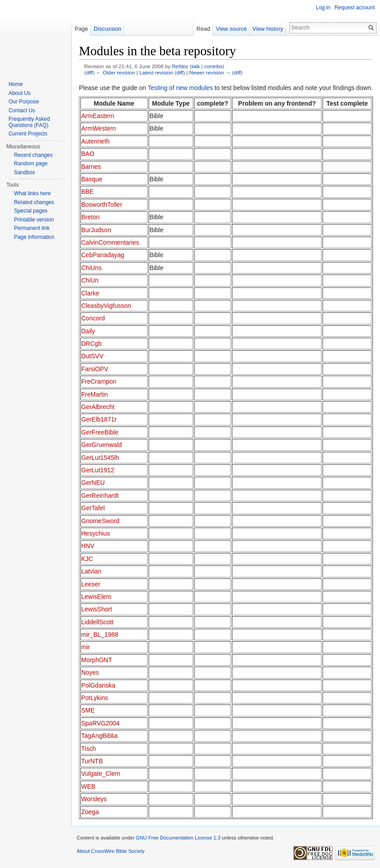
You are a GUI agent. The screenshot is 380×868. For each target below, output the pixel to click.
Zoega (90, 812)
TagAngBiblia (99, 736)
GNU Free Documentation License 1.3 (178, 838)
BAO (88, 154)
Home (16, 84)
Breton (90, 217)
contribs (213, 66)
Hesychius (96, 533)
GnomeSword (100, 521)
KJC (87, 559)
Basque (92, 179)
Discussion (107, 29)
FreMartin (95, 394)
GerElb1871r (99, 419)
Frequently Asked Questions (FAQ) (29, 122)
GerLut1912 (98, 470)
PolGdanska (98, 685)
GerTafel (93, 508)
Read (203, 29)
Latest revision (156, 72)
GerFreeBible (100, 432)
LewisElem (96, 597)
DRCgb (91, 344)
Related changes (34, 202)
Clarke (90, 293)
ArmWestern (99, 128)
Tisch (89, 749)
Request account (355, 8)
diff (89, 72)
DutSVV (92, 356)
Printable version (34, 220)
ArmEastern (98, 116)
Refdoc (180, 66)
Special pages (31, 211)
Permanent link (32, 228)
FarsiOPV (95, 369)
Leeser (91, 584)
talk (196, 66)
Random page (31, 164)
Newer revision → (210, 72)
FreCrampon (99, 381)
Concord (93, 318)
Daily (88, 331)
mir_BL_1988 (100, 635)
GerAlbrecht (98, 407)
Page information (34, 237)
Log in (323, 8)
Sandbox (24, 172)
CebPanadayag (103, 255)
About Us (19, 93)
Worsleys (94, 799)
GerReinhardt (100, 495)
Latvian (91, 571)
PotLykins (95, 698)
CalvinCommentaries (110, 242)
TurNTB (92, 761)
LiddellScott (97, 622)
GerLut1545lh (100, 458)
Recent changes (33, 155)
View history (268, 29)
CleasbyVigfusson (106, 306)
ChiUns (91, 268)
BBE (87, 192)
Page (81, 29)
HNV (88, 546)
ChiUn (90, 280)
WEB (88, 786)
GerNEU (93, 483)
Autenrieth (95, 141)
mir (85, 647)
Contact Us (22, 111)
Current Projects (28, 134)
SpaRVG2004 (100, 723)
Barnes (91, 167)
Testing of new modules (180, 88)
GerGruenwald (101, 445)
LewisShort (97, 609)
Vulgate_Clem (101, 774)
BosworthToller (102, 205)
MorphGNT (97, 660)
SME (88, 710)
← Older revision (116, 72)
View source (231, 29)
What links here (32, 193)
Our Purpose (24, 102)
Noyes (90, 672)
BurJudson (96, 230)
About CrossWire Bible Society (111, 851)
